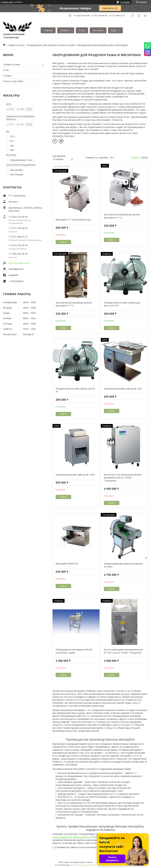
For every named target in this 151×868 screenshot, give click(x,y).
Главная (48, 30)
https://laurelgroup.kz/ (19, 263)
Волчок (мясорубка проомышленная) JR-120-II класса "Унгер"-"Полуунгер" (123, 651)
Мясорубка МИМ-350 (67, 564)
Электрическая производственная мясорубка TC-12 (122, 216)
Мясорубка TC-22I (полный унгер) (73, 220)
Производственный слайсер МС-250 (123, 389)
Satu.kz (89, 862)
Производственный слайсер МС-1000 (75, 475)
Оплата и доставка (13, 81)
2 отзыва (125, 2)
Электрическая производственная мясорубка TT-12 (74, 304)
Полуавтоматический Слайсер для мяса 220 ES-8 (122, 304)
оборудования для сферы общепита (72, 837)
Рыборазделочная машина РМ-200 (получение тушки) (74, 651)
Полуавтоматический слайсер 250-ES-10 (76, 390)
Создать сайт (7, 2)
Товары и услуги (16, 45)
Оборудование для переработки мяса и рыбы (51, 45)
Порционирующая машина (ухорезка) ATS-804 (123, 565)
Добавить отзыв (139, 16)
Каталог (65, 30)
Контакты (98, 30)
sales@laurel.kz (16, 269)
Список (144, 157)
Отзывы (7, 76)
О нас (82, 30)
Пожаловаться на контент (84, 865)
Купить (63, 242)
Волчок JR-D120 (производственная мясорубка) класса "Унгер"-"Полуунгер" (123, 478)
